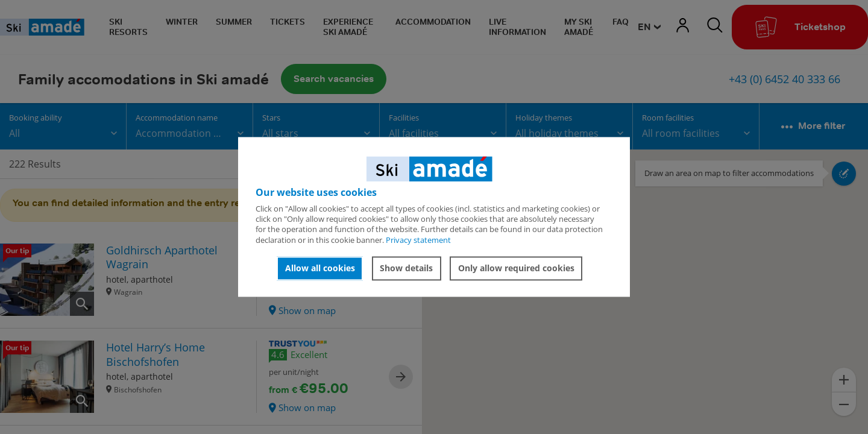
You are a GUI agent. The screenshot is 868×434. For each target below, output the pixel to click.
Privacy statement (418, 240)
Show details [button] (406, 268)
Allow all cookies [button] (320, 268)
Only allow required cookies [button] (516, 268)
